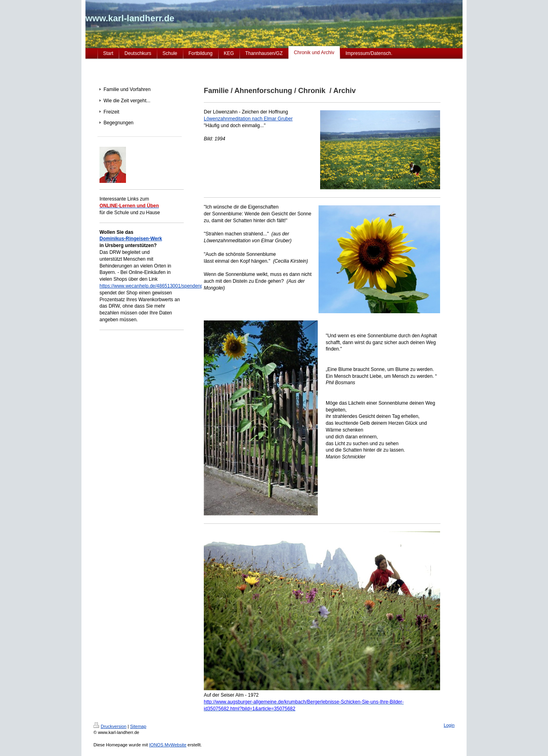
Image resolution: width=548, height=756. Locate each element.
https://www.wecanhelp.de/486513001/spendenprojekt (157, 286)
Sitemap (138, 726)
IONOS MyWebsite (168, 745)
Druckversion (110, 726)
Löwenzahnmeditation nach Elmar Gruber (248, 119)
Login (449, 725)
